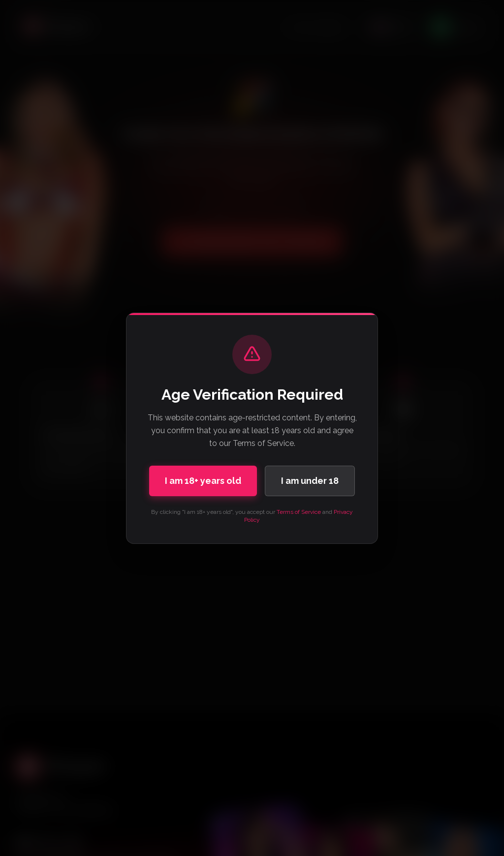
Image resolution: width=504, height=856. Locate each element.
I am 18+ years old (203, 481)
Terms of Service (299, 512)
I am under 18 (310, 481)
